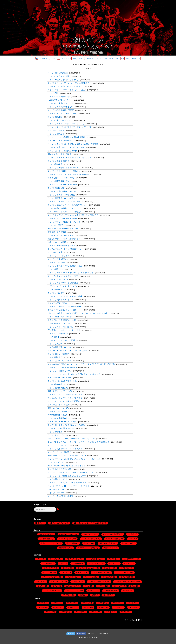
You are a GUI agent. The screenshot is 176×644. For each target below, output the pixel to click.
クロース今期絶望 (55, 290)
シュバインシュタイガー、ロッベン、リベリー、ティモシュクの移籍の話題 (79, 442)
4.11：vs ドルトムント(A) (58, 408)
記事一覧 (44, 58)
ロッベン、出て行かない (58, 279)
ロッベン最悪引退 (55, 117)
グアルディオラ (94, 563)
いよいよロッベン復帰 (57, 242)
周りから (87, 543)
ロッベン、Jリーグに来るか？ (60, 120)
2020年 (85, 603)
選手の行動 (90, 58)
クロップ (112, 563)
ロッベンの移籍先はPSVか (59, 97)
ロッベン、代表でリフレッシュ (60, 300)
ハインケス (80, 572)
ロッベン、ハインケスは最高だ (60, 327)
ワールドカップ (109, 591)
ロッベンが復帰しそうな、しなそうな (63, 80)
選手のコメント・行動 (86, 548)
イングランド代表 (94, 559)
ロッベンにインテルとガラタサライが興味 (65, 296)
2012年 (101, 607)
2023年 (41, 603)
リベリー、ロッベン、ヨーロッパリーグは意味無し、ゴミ (71, 472)
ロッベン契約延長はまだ (58, 388)
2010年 (131, 607)
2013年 (86, 607)
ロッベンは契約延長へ (57, 262)
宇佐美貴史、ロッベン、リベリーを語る (64, 330)
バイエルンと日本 (101, 58)
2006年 (94, 612)
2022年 (56, 603)
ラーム (87, 586)
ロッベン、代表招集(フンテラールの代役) (65, 306)
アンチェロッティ (73, 559)
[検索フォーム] (45, 509)
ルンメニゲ (118, 586)
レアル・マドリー (50, 591)
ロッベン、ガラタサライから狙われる (63, 283)
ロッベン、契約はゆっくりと (60, 411)
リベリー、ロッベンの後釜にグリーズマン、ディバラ (70, 127)
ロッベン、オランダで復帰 (59, 76)
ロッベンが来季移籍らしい (59, 418)
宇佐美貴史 (67, 595)
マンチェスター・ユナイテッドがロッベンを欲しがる (70, 158)
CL (59, 58)
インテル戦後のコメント (58, 479)
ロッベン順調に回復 (56, 188)
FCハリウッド (67, 58)
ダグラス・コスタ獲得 (57, 232)
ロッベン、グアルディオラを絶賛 (61, 195)
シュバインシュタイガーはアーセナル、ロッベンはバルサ (71, 439)
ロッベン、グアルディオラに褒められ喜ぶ (65, 266)
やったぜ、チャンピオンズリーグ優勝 (63, 276)
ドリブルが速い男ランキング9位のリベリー (66, 249)
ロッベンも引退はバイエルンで (60, 323)
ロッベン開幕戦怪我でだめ (59, 181)
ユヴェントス (71, 586)
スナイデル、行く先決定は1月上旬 (62, 320)
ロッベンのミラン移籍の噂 (59, 354)
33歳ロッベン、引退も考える (60, 154)
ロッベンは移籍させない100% (60, 469)
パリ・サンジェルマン (50, 577)
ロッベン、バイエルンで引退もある (62, 381)
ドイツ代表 (125, 568)
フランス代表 (126, 577)
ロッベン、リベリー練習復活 (60, 452)
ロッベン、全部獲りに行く (59, 161)
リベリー (101, 586)
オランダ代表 (47, 563)
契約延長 (126, 591)
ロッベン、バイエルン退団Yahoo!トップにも (66, 124)
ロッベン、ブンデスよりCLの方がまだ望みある (67, 483)
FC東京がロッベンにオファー (60, 100)
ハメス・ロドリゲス (123, 572)
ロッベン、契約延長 (56, 134)
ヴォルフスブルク (130, 559)
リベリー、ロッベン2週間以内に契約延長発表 (66, 137)
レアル (133, 586)
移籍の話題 (63, 548)
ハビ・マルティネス (100, 572)
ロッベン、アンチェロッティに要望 (62, 185)
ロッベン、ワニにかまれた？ (60, 256)
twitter (71, 634)
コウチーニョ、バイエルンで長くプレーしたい (67, 90)
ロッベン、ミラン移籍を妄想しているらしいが (67, 476)
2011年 (116, 607)
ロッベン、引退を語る (57, 259)
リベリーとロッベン (56, 130)
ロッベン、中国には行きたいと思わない (64, 171)
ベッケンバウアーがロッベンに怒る (62, 422)
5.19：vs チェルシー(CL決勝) (60, 378)
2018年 (115, 603)
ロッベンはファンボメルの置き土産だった (65, 395)
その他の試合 (44, 539)
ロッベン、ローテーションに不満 (61, 340)
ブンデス (53, 58)
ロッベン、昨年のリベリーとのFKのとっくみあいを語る (71, 273)
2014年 (71, 607)
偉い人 (111, 58)
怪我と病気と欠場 (106, 543)
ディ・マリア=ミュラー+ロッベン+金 (63, 229)
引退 (81, 595)
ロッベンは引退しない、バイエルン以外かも (66, 147)
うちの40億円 (53, 337)
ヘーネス (39, 581)
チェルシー (108, 568)
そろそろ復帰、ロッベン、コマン (61, 178)
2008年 (63, 612)
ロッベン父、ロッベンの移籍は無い (62, 367)
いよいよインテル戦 (56, 493)
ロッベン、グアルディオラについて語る (64, 202)
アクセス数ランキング (60, 523)
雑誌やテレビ (109, 548)
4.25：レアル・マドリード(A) (60, 391)
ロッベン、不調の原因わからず (60, 107)
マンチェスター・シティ (97, 581)
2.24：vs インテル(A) (56, 489)
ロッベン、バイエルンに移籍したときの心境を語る (69, 174)
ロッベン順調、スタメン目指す (60, 317)
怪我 (93, 595)
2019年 (100, 603)
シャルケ (66, 568)
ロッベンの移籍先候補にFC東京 (61, 110)
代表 (123, 58)
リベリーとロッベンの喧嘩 (59, 405)
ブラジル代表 (107, 577)
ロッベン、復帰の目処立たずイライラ (63, 191)
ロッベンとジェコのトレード (60, 361)
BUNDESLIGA (44, 534)
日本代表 (106, 595)
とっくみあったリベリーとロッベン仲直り (65, 398)
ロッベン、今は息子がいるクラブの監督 (64, 86)
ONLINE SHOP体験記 (111, 534)
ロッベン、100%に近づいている (61, 428)
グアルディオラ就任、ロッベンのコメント (65, 310)
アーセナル (54, 559)
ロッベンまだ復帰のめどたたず (60, 103)
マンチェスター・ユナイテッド (126, 581)
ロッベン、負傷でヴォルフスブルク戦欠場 (65, 449)
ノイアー (64, 572)
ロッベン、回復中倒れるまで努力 (61, 246)
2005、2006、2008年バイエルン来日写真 (91, 523)
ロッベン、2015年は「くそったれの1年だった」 (68, 205)
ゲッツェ (127, 563)
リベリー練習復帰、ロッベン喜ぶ (61, 198)
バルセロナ (71, 577)
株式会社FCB (136, 58)
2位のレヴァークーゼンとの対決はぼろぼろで (66, 466)
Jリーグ (39, 559)
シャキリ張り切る (55, 357)
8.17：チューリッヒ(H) (57, 445)
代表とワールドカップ (49, 543)
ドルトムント (48, 572)
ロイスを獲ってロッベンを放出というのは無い (67, 425)
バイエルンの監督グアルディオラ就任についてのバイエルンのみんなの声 (78, 313)
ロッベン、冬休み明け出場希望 (60, 496)
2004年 (124, 612)
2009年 (48, 612)
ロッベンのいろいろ (56, 462)
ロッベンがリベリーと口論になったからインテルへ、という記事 (74, 459)
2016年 (40, 607)
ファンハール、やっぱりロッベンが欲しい (65, 212)
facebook (81, 634)
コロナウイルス (50, 568)
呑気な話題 (71, 543)
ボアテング (76, 581)
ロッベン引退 (53, 93)
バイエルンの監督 (112, 539)
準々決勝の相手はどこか (58, 415)
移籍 (75, 58)
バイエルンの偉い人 (89, 539)
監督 (117, 58)
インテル (112, 559)
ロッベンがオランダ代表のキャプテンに (64, 222)
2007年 (78, 612)
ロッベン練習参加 (55, 432)
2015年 (56, 607)
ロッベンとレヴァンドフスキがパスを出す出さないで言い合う (73, 215)
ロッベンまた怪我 (55, 344)
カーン (62, 563)
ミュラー (41, 586)
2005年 (109, 612)
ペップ (131, 539)
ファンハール (89, 577)
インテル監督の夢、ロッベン (60, 347)
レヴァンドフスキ (72, 591)
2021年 (70, 603)
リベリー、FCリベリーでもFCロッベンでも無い (67, 350)
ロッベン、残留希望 (56, 293)
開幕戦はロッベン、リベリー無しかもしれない (67, 455)
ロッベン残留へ (54, 269)
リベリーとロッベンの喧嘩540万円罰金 (64, 401)
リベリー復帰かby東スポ (58, 73)
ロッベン (91, 591)
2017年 (131, 603)
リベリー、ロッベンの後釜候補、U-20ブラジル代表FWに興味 (73, 144)
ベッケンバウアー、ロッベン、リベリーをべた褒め (69, 486)
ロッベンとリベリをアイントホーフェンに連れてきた (70, 83)
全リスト (41, 523)
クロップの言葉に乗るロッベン (60, 303)
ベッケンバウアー (57, 581)
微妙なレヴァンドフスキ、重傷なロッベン (65, 239)
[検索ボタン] (59, 509)
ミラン (55, 586)
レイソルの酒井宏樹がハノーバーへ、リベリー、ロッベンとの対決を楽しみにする (81, 364)
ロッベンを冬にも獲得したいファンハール (65, 208)
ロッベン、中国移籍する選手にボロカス (64, 168)
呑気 (128, 58)
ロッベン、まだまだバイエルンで (61, 235)
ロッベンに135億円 (56, 225)
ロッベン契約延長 (55, 164)
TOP (91, 634)
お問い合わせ (102, 634)
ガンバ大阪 (76, 563)
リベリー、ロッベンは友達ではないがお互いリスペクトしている (74, 374)
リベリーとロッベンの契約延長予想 (62, 151)
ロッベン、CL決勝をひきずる (60, 371)
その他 (130, 534)
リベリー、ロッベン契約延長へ (60, 141)
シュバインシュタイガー (87, 568)
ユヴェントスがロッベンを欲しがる (62, 286)
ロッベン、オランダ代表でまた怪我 (62, 218)
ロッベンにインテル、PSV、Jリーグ (63, 113)
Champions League (66, 534)
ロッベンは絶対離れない (58, 334)
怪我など (81, 58)
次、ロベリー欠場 (55, 252)
